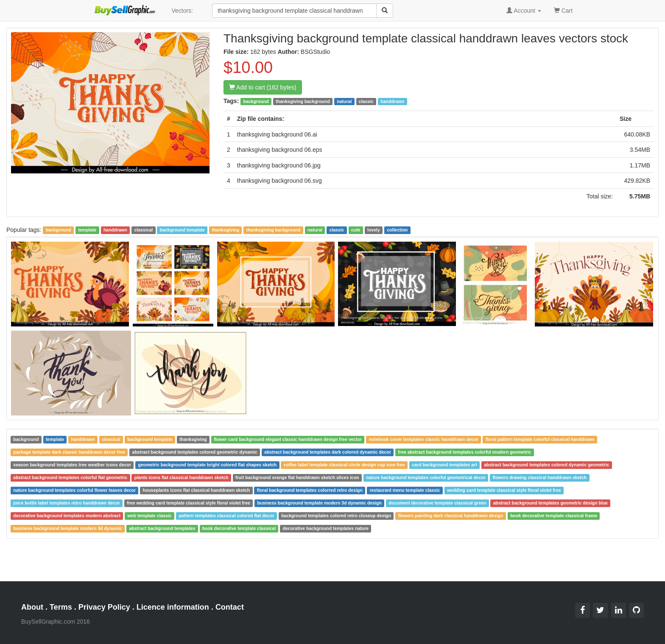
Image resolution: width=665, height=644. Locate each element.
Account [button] (524, 11)
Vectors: (182, 11)
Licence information (173, 607)
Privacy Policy (104, 607)
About (32, 607)
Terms (61, 607)
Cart (563, 10)
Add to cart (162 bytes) (263, 87)
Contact (230, 607)
